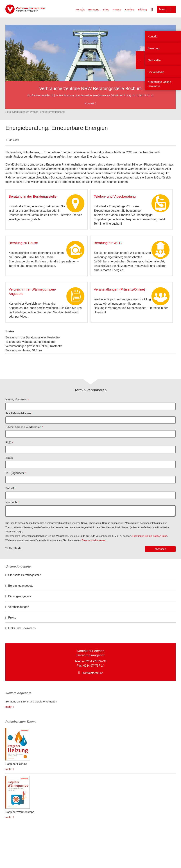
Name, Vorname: (16, 399)
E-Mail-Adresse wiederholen (23, 427)
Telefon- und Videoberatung (115, 196)
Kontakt (80, 9)
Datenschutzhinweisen (94, 540)
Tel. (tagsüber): (15, 473)
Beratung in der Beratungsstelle (33, 196)
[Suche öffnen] (152, 9)
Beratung (94, 9)
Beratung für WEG (108, 243)
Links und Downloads (22, 628)
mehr (8, 707)
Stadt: (9, 458)
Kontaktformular (93, 673)
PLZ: (8, 442)
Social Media (156, 72)
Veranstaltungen (19, 607)
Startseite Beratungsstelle (25, 575)
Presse (117, 9)
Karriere (129, 9)
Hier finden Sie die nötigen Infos (150, 536)
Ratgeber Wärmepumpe (20, 812)
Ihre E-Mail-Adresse (18, 413)
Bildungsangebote (20, 596)
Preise (12, 618)
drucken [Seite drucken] (14, 140)
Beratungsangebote (21, 586)
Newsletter (155, 60)
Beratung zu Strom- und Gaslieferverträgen (31, 701)
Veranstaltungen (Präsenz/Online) (119, 289)
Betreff (10, 488)
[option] (90, 575)
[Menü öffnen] (166, 9)
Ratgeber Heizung (16, 764)
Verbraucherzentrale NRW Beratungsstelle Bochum (90, 88)
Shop (106, 9)
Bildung (142, 9)
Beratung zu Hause (23, 243)
